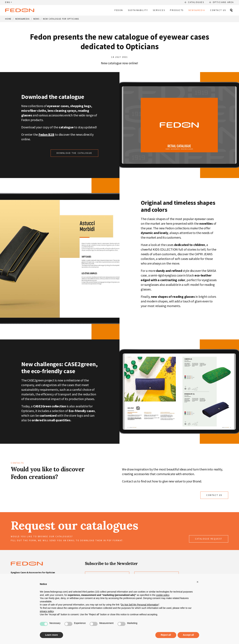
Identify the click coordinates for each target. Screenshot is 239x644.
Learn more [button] (51, 635)
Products (177, 10)
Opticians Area (223, 2)
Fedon (119, 10)
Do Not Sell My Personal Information (140, 605)
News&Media (197, 10)
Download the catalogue (74, 153)
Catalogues (196, 2)
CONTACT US (214, 495)
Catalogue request (209, 539)
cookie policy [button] (163, 595)
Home (8, 19)
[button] (198, 582)
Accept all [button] (188, 635)
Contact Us (218, 10)
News (36, 19)
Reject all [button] (166, 635)
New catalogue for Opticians (61, 19)
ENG (8, 2)
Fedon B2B (46, 134)
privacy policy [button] (47, 611)
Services (159, 10)
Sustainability (138, 10)
